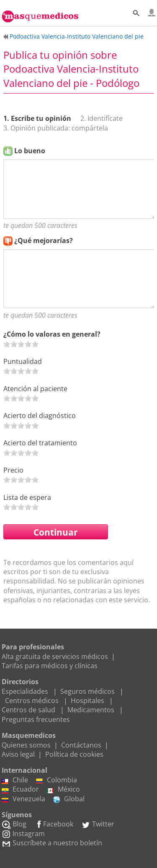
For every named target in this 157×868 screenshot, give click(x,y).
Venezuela (23, 799)
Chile (15, 780)
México (63, 789)
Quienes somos (26, 745)
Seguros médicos (88, 691)
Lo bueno (30, 151)
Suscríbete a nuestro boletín (52, 843)
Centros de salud (28, 710)
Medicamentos (91, 710)
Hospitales (88, 701)
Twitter (98, 824)
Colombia (57, 780)
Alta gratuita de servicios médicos (55, 656)
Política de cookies (74, 754)
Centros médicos (32, 701)
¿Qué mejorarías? (44, 241)
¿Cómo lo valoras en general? (52, 334)
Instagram (23, 834)
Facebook (54, 824)
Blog (14, 824)
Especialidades (25, 691)
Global (69, 799)
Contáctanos (81, 745)
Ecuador (20, 789)
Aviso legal (18, 754)
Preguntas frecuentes (36, 719)
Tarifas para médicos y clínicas (50, 666)
